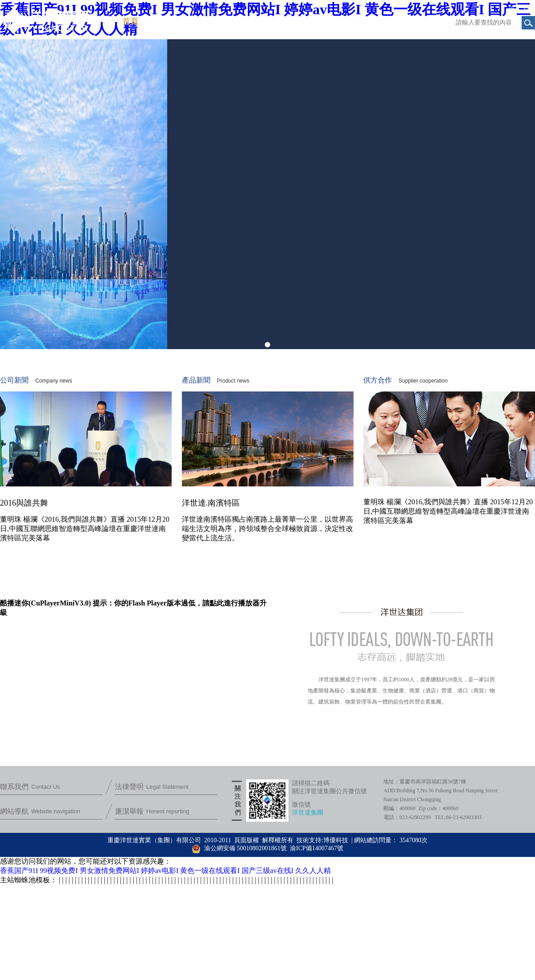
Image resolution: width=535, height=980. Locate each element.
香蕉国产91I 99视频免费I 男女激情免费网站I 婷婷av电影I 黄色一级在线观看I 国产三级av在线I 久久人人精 (165, 871)
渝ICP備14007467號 (317, 848)
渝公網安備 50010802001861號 (239, 848)
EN (527, 8)
